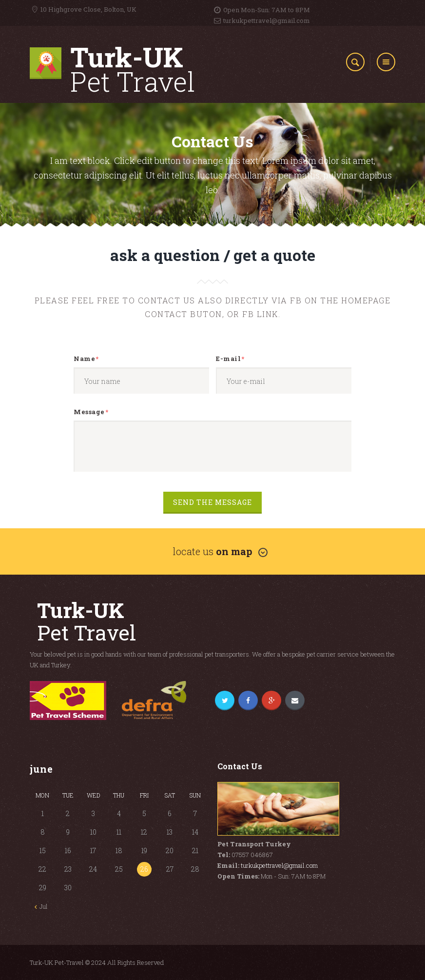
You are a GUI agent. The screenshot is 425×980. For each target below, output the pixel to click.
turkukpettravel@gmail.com (279, 865)
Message (89, 412)
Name (84, 359)
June (41, 769)
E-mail (228, 359)
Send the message (212, 503)
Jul (43, 906)
